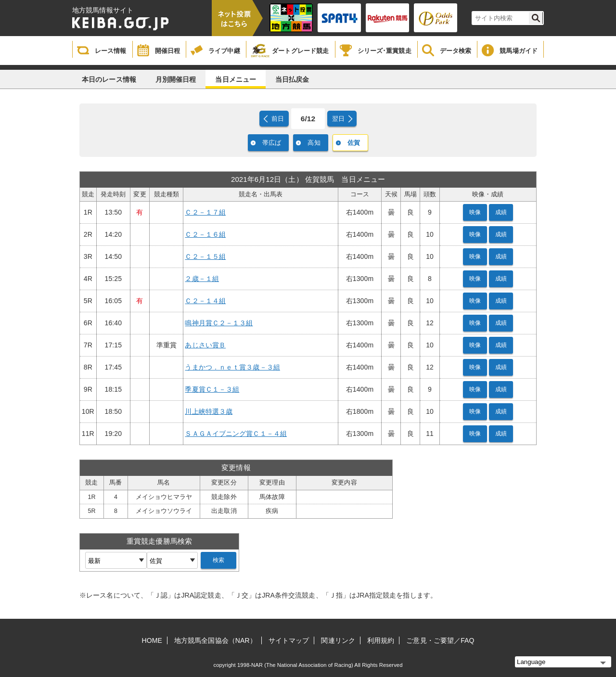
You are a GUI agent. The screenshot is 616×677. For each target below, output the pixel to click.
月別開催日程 (176, 79)
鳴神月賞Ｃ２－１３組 (219, 323)
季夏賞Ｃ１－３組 (212, 389)
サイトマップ (289, 640)
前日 (278, 119)
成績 (501, 212)
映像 (475, 212)
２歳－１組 (202, 279)
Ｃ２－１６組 (205, 234)
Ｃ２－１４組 (205, 301)
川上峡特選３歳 (209, 411)
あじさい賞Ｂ (205, 345)
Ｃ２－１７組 (205, 212)
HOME (152, 640)
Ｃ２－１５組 (205, 256)
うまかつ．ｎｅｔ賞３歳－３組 (232, 367)
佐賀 (354, 143)
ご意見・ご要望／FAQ (440, 640)
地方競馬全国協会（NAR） (215, 640)
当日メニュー (236, 79)
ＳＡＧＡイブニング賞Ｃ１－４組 (236, 434)
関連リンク (338, 640)
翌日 (338, 119)
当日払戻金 (292, 79)
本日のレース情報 (109, 79)
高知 (314, 143)
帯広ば (272, 143)
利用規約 (381, 640)
